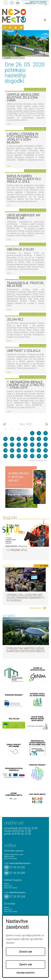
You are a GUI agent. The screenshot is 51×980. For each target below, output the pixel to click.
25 (5, 456)
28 (25, 456)
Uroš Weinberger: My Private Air (24, 217)
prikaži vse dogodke (38, 460)
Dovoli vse (26, 952)
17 (46, 445)
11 (5, 445)
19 (12, 450)
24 (46, 450)
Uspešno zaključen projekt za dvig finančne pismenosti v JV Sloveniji (25, 598)
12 (12, 445)
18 (5, 450)
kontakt (12, 3)
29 (32, 456)
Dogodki (8, 58)
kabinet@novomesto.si (17, 892)
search (6, 3)
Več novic (35, 608)
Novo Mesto (20, 16)
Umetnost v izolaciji (24, 351)
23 (39, 450)
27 (19, 456)
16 (39, 445)
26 (12, 456)
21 (25, 450)
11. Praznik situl (17, 550)
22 (32, 450)
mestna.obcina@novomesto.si (20, 863)
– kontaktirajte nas (36, 3)
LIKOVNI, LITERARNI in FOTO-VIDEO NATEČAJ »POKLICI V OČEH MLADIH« (23, 138)
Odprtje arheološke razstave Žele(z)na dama (23, 98)
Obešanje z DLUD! (20, 249)
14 (25, 445)
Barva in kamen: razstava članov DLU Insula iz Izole (24, 179)
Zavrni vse (26, 964)
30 (39, 456)
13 (19, 445)
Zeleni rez (15, 320)
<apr (5, 424)
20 (19, 450)
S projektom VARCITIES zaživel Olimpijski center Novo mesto (25, 650)
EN (18, 3)
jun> (46, 424)
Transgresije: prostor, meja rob (25, 285)
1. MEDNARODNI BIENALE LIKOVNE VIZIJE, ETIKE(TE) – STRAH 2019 (26, 385)
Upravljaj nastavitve (26, 973)
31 (46, 456)
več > (9, 124)
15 (32, 445)
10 (46, 439)
